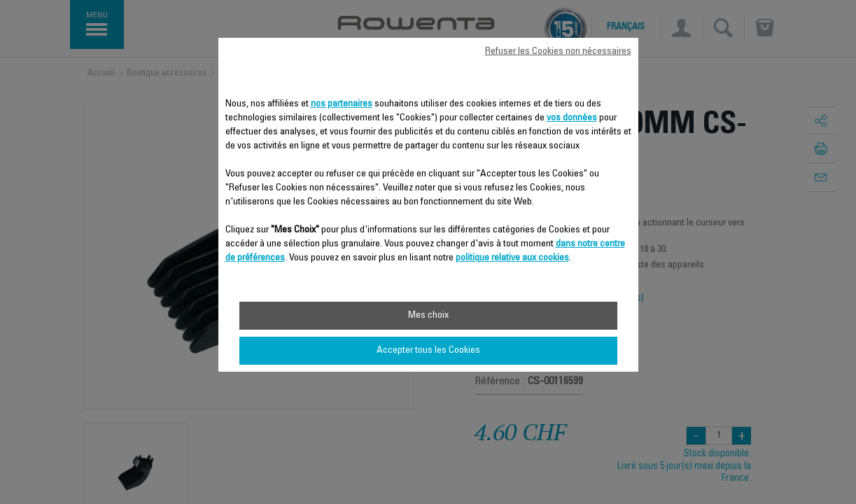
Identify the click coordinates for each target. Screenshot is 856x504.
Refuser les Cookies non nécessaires (558, 52)
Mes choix (428, 316)
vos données (572, 118)
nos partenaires (342, 104)
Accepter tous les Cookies (428, 351)
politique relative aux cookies (512, 258)
